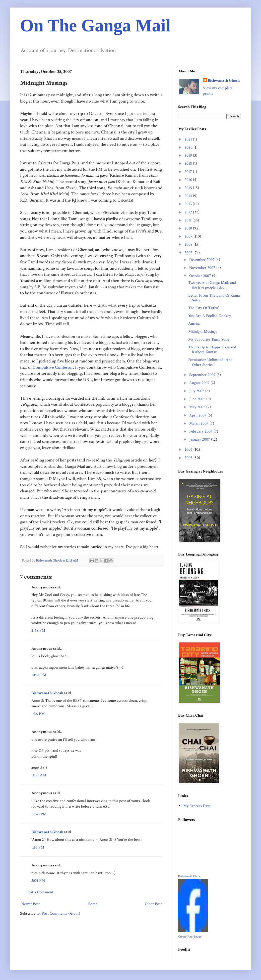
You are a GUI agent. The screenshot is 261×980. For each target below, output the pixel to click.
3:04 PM (38, 881)
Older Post (153, 904)
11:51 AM (39, 775)
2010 (189, 228)
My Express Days (197, 806)
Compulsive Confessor (53, 367)
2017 (189, 172)
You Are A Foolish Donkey (210, 316)
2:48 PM (38, 631)
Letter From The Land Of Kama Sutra (214, 298)
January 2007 (200, 439)
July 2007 (197, 391)
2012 (189, 212)
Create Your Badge (190, 937)
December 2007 (202, 260)
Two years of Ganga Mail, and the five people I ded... (212, 285)
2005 (189, 458)
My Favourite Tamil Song (209, 339)
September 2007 (203, 375)
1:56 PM (38, 714)
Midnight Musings (203, 332)
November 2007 (203, 268)
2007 (189, 253)
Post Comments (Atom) (61, 914)
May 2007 (198, 407)
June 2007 (198, 399)
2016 (189, 180)
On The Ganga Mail (95, 26)
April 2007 (198, 415)
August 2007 (200, 383)
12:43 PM (39, 814)
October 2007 (201, 276)
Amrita (194, 324)
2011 (188, 220)
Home (92, 904)
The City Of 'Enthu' (204, 308)
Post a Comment (40, 892)
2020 (189, 147)
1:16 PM (38, 847)
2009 (189, 236)
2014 (189, 196)
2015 (189, 188)
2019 (189, 155)
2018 (189, 164)
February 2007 (201, 431)
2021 (189, 139)
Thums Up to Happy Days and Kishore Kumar (212, 350)
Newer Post (31, 904)
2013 (189, 204)
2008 (189, 244)
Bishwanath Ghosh (47, 693)
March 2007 (199, 423)
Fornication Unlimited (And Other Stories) (210, 362)
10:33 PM (39, 675)
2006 (189, 450)
